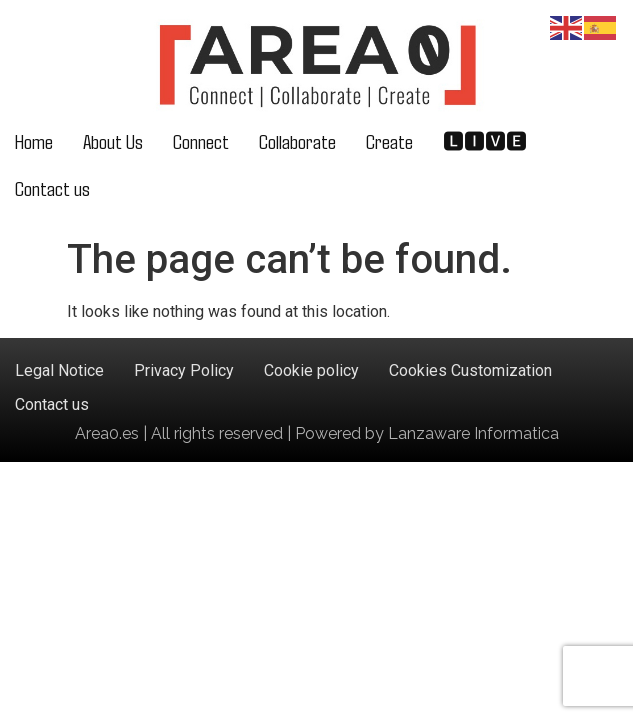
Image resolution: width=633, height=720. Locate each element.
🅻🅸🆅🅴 (485, 140)
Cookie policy (311, 370)
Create (389, 140)
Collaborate (297, 140)
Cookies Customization (470, 370)
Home (34, 140)
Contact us (52, 187)
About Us (113, 140)
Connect (201, 140)
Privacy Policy (184, 370)
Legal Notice (59, 370)
